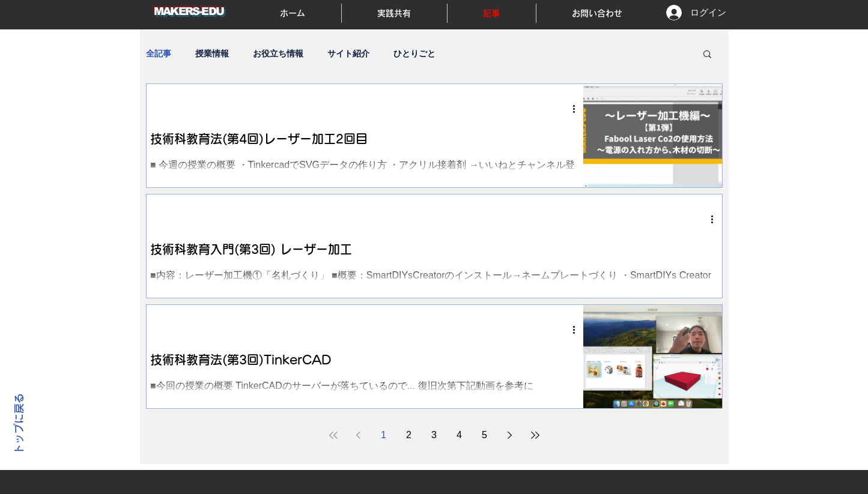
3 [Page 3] (434, 435)
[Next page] (510, 435)
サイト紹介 (348, 53)
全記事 (159, 53)
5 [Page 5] (484, 435)
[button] (707, 55)
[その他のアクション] (578, 109)
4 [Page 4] (459, 435)
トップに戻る (19, 424)
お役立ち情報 (278, 53)
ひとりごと (414, 53)
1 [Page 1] (384, 435)
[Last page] (535, 435)
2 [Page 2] (409, 435)
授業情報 (212, 53)
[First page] (333, 435)
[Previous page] (359, 435)
